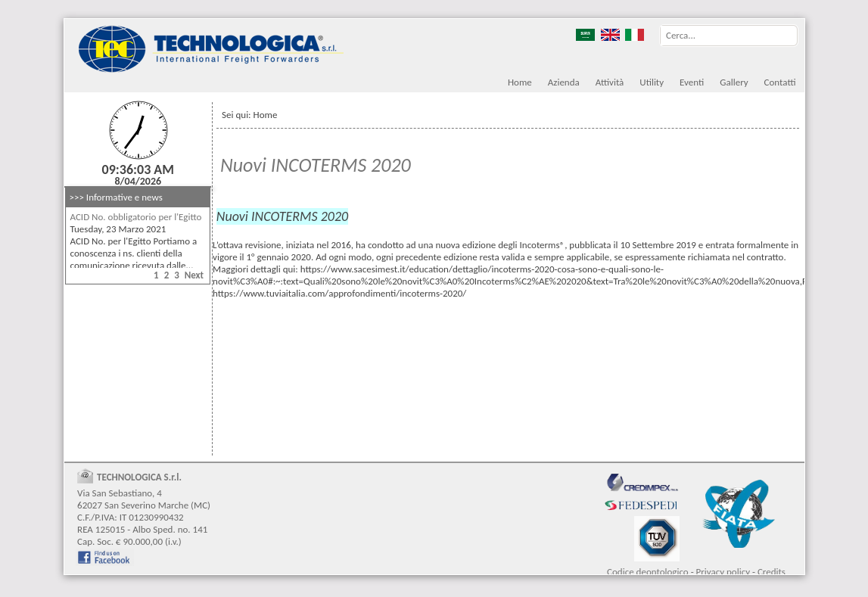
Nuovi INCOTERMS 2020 (316, 165)
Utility (652, 82)
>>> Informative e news (116, 197)
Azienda (564, 82)
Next (194, 275)
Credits (772, 572)
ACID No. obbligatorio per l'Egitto (136, 217)
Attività (610, 82)
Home (520, 82)
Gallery (734, 82)
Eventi (692, 82)
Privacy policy (723, 572)
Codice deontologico (648, 572)
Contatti (780, 82)
